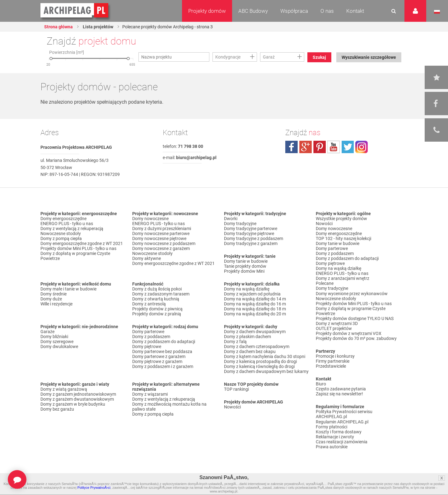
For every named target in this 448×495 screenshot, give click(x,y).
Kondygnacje (228, 57)
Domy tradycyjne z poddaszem (254, 238)
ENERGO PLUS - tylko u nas (67, 224)
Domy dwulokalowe (59, 346)
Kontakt (355, 11)
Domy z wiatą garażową (64, 389)
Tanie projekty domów (245, 266)
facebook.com (292, 147)
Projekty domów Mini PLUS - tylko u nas (78, 248)
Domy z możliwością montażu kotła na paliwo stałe (169, 407)
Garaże (47, 332)
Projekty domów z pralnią (157, 314)
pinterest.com (320, 147)
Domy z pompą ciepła (61, 238)
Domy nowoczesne (150, 219)
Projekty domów (207, 11)
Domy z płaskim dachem (247, 337)
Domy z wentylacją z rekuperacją (72, 229)
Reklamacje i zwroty (335, 436)
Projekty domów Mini (244, 271)
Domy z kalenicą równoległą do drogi (259, 366)
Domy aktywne (147, 258)
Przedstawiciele (331, 366)
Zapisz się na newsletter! (339, 394)
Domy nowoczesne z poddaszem (164, 243)
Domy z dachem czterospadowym (257, 346)
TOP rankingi (236, 389)
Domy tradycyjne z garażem (251, 243)
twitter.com (348, 147)
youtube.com (334, 147)
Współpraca (294, 11)
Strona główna (58, 27)
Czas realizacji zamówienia (342, 441)
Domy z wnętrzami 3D (337, 323)
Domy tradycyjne (240, 224)
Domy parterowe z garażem (159, 356)
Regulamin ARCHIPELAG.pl (342, 421)
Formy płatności (331, 426)
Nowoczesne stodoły (61, 233)
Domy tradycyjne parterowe (251, 229)
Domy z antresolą (149, 304)
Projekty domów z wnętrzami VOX (349, 333)
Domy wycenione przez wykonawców (352, 293)
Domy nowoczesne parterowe (161, 233)
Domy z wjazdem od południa (252, 294)
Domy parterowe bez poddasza (162, 351)
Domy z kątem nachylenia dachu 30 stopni (265, 356)
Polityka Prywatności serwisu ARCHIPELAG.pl (344, 414)
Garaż (269, 57)
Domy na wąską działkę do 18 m (255, 309)
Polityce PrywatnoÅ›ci (94, 488)
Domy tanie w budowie (246, 261)
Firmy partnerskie (333, 361)
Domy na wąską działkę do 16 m (255, 304)
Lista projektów (98, 27)
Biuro (321, 384)
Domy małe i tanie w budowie (68, 289)
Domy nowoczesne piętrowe (159, 238)
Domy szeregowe (57, 342)
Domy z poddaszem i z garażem (163, 366)
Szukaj (319, 57)
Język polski (437, 12)
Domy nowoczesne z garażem (161, 248)
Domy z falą (235, 342)
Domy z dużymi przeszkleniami (162, 229)
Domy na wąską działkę (247, 289)
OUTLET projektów (334, 328)
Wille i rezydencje (56, 304)
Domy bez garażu (57, 409)
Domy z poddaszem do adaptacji (164, 342)
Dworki (231, 219)
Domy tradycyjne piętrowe (249, 233)
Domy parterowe (148, 332)
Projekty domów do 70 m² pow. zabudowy (356, 338)
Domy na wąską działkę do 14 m (255, 299)
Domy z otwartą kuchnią (156, 299)
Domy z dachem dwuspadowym (255, 332)
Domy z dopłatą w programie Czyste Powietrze (75, 256)
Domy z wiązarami (150, 394)
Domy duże (51, 299)
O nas (327, 11)
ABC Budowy (253, 11)
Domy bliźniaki (54, 337)
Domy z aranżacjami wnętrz (343, 278)
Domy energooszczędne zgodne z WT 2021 (82, 243)
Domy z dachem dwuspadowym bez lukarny (266, 371)
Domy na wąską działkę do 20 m (255, 314)
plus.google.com (306, 147)
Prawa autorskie (332, 446)
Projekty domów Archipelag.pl (75, 11)
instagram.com (362, 147)
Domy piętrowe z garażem (157, 361)
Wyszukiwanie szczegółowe (369, 57)
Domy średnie (54, 294)
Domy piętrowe (147, 346)
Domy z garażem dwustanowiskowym (77, 399)
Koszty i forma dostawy (339, 431)
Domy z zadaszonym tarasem (161, 294)
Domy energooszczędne (63, 219)
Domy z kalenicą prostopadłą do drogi (260, 361)
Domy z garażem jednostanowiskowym (78, 394)
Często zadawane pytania (341, 389)
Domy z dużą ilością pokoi (157, 289)
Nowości (232, 407)
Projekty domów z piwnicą (157, 309)
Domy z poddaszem (151, 337)
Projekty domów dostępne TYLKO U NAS (355, 318)
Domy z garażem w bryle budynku (73, 404)
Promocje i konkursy (335, 356)
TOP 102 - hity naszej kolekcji (343, 238)
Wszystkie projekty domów (341, 219)
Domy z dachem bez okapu (250, 351)
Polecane (325, 283)
